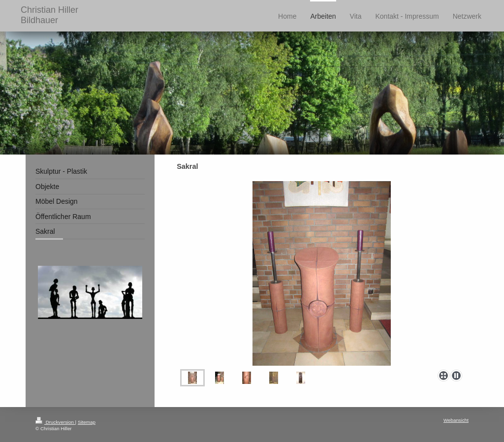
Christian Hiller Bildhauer (49, 15)
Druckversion (55, 422)
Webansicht (456, 420)
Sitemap (87, 422)
